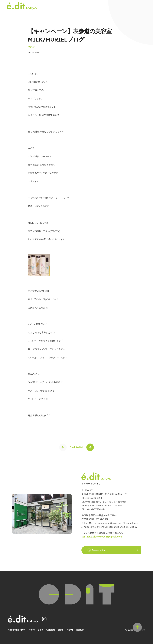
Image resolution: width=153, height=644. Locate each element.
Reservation (97, 550)
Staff (60, 630)
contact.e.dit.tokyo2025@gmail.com (102, 537)
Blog (40, 630)
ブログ (31, 47)
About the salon (16, 630)
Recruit (80, 630)
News (31, 630)
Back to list (76, 447)
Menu (70, 630)
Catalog (50, 630)
